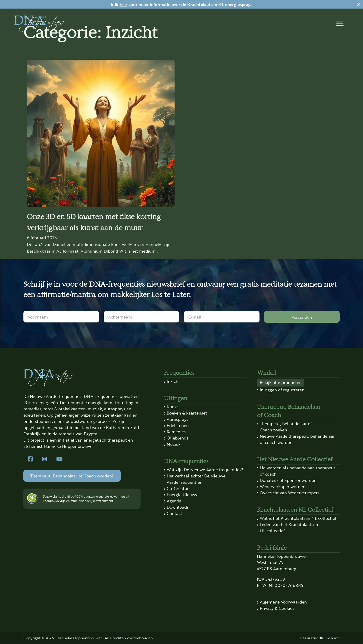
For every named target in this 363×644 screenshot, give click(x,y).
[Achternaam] (142, 317)
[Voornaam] (61, 317)
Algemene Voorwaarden (283, 602)
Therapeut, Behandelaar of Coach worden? (72, 476)
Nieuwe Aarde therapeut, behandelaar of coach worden (297, 439)
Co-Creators (179, 488)
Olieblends (177, 438)
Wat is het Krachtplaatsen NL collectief (298, 518)
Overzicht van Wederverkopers (290, 492)
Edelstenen (178, 425)
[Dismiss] (359, 4)
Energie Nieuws (182, 494)
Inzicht (173, 381)
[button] (340, 24)
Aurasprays (177, 419)
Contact (174, 513)
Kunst (172, 406)
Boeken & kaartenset (187, 413)
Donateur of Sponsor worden (288, 480)
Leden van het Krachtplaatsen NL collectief (289, 527)
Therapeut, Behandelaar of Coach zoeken (286, 426)
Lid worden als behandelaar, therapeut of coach (297, 471)
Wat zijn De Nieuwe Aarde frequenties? (205, 469)
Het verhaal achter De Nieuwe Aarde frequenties (196, 479)
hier (124, 4)
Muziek (174, 444)
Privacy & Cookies (277, 608)
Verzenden (302, 317)
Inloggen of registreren (282, 390)
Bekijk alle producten (281, 382)
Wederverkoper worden (283, 486)
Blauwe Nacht (329, 638)
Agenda (174, 501)
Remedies (176, 431)
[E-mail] (222, 317)
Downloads (178, 507)
